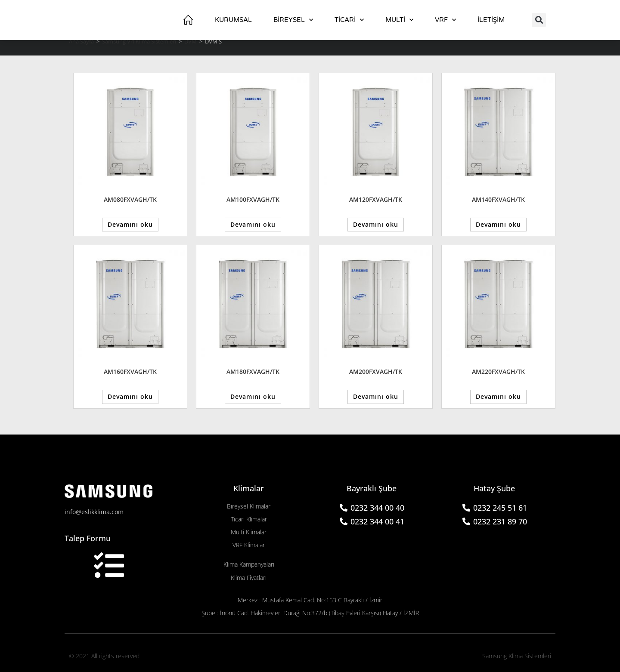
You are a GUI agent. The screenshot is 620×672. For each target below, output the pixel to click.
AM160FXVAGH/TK (130, 371)
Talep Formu (88, 536)
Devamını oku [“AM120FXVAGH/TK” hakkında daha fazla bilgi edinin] (376, 224)
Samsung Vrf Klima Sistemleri (139, 41)
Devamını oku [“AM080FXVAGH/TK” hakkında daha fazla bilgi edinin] (130, 224)
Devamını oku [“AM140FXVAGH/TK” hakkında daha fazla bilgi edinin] (498, 224)
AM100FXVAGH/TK (253, 199)
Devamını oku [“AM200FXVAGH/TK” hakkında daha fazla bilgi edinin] (376, 395)
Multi (399, 20)
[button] (539, 20)
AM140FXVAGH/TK (498, 199)
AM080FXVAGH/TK (130, 199)
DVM (191, 41)
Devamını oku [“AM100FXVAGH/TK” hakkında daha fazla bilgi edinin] (253, 224)
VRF (445, 20)
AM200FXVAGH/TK (376, 371)
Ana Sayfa (81, 41)
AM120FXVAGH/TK (376, 199)
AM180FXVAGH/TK (253, 371)
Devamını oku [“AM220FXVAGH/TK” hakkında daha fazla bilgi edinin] (498, 395)
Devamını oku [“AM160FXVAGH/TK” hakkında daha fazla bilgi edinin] (130, 395)
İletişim (491, 20)
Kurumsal (233, 20)
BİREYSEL (293, 20)
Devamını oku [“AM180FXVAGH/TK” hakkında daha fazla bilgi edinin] (253, 395)
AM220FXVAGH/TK (498, 371)
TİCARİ (349, 20)
